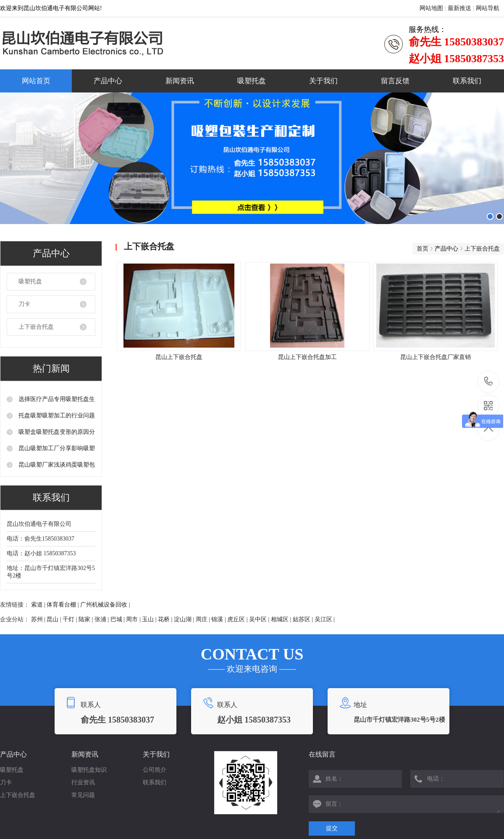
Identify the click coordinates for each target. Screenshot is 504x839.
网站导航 (488, 8)
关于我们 (323, 81)
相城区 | (282, 619)
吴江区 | (325, 619)
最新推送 (459, 8)
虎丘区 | (238, 619)
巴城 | (118, 619)
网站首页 (36, 81)
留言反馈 (395, 81)
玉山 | (150, 619)
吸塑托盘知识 (89, 770)
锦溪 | (219, 619)
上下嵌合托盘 (36, 327)
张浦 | (102, 619)
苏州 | (39, 619)
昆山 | (55, 619)
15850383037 (489, 381)
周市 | (134, 619)
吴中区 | (260, 619)
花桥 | (166, 619)
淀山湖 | (185, 619)
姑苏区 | (304, 619)
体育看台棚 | (63, 605)
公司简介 (155, 770)
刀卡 (24, 304)
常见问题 (83, 795)
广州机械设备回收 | (105, 605)
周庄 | (204, 619)
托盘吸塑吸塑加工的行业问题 (56, 416)
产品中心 (108, 81)
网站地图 (431, 8)
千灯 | (71, 619)
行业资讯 (83, 782)
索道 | (39, 605)
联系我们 (467, 81)
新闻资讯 (180, 81)
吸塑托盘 (252, 81)
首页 (423, 249)
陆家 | (87, 619)
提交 (332, 828)
